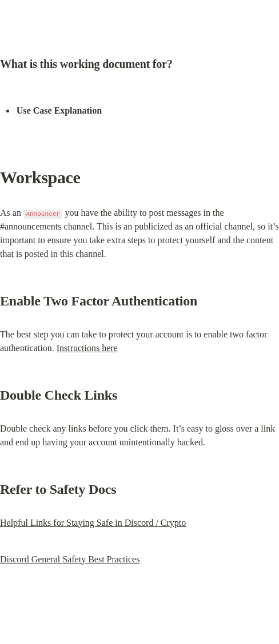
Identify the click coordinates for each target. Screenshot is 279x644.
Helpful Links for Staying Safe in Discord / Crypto (93, 523)
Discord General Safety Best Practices (70, 559)
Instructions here (87, 348)
